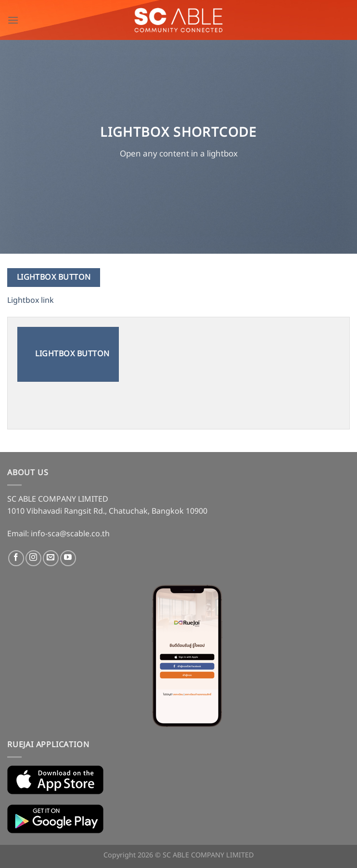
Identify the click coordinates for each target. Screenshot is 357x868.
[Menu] (13, 20)
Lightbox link (31, 300)
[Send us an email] (51, 558)
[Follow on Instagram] (33, 558)
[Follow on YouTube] (68, 558)
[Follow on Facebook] (16, 558)
